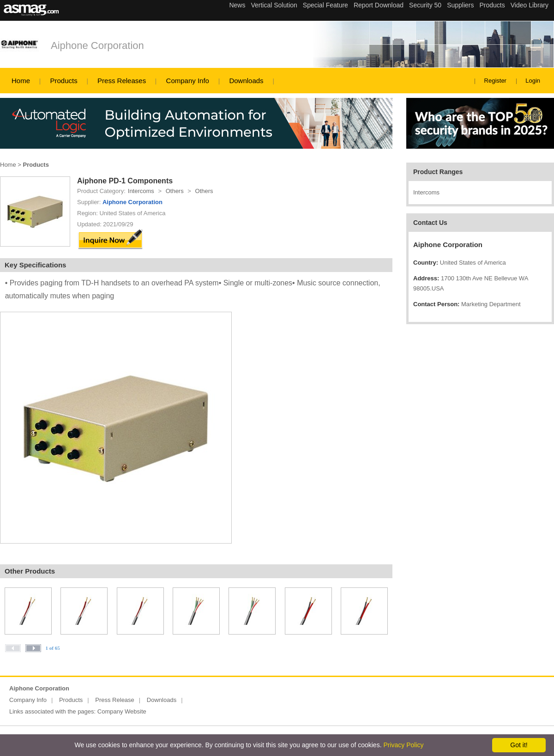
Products (63, 81)
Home (21, 81)
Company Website (122, 711)
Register (495, 81)
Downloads (246, 81)
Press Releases (122, 81)
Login (533, 81)
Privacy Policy (403, 745)
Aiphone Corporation (97, 45)
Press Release (115, 700)
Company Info (188, 81)
